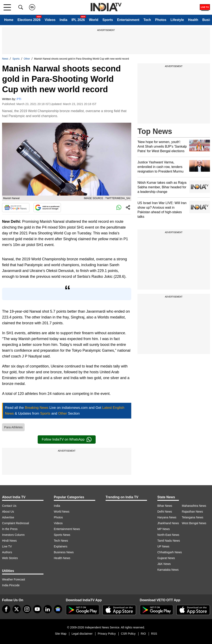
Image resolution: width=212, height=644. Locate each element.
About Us (8, 512)
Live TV (7, 546)
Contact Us (9, 506)
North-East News (168, 535)
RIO (143, 634)
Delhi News (165, 512)
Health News (62, 558)
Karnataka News (168, 570)
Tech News (61, 541)
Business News (64, 552)
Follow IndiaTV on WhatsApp (67, 440)
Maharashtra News (194, 506)
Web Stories (10, 558)
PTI (19, 99)
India (63, 20)
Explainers (61, 546)
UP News (163, 546)
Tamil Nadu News (169, 541)
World (94, 20)
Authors (7, 552)
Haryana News (167, 517)
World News (62, 512)
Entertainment (128, 20)
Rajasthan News (192, 512)
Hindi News (9, 541)
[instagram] (27, 609)
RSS (154, 634)
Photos (161, 20)
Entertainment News (67, 529)
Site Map (61, 634)
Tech (147, 20)
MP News (164, 529)
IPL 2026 (78, 20)
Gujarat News (166, 558)
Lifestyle (177, 20)
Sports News (62, 535)
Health (193, 20)
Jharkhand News (168, 523)
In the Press (10, 529)
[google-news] (58, 609)
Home (9, 20)
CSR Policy (128, 634)
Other (27, 59)
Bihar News (165, 506)
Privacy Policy (107, 634)
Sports (108, 20)
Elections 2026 (29, 20)
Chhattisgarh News (170, 552)
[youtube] (37, 609)
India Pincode (11, 585)
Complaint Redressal (16, 523)
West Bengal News (194, 523)
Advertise (8, 517)
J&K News (164, 564)
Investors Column (13, 535)
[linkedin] (48, 609)
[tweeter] (17, 609)
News (5, 59)
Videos (50, 20)
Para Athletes (13, 427)
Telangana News (193, 517)
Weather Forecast (14, 579)
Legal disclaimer (82, 634)
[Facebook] (6, 609)
